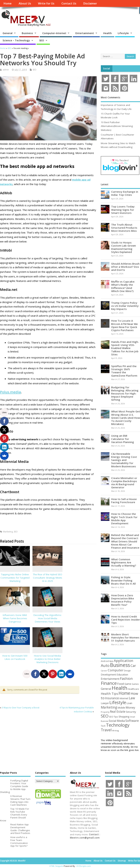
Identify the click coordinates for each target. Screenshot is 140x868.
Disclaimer (90, 3)
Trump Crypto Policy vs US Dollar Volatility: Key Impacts (125, 306)
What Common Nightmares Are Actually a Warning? (124, 562)
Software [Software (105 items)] (132, 721)
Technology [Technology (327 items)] (118, 725)
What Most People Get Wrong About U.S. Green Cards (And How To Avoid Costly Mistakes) (126, 418)
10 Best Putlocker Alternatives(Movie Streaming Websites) (117, 126)
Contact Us (69, 3)
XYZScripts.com (84, 866)
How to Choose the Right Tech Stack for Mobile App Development (124, 519)
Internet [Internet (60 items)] (124, 698)
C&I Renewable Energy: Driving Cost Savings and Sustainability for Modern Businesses (124, 460)
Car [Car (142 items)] (133, 666)
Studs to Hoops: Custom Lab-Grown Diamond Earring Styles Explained (124, 247)
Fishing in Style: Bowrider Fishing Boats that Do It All (123, 580)
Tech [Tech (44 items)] (103, 726)
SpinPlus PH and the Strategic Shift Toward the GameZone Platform (124, 371)
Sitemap (122, 861)
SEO (42, 40)
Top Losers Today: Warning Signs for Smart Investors (123, 210)
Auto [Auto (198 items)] (105, 665)
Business (27, 33)
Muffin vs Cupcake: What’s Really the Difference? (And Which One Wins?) (123, 286)
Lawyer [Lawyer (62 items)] (105, 703)
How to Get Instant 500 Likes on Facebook (15, 657)
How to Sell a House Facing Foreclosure (124, 501)
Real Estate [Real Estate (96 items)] (118, 712)
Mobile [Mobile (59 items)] (121, 708)
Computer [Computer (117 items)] (116, 670)
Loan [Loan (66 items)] (129, 703)
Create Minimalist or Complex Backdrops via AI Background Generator (124, 483)
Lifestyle (123, 33)
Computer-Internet (54, 33)
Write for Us (46, 3)
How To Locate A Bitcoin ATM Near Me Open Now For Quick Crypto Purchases (124, 325)
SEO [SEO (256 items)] (105, 716)
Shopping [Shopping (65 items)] (124, 716)
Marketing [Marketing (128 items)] (109, 707)
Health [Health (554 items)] (119, 688)
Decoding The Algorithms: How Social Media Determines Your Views (48, 618)
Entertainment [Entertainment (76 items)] (110, 679)
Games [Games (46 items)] (135, 684)
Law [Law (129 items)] (132, 698)
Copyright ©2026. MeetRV (13, 861)
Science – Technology (16, 40)
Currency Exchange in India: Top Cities (125, 193)
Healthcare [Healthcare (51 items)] (133, 689)
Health (107, 33)
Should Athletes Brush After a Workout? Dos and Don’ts (125, 267)
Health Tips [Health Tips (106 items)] (109, 694)
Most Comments (110, 97)
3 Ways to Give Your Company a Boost (21, 708)
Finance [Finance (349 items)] (109, 683)
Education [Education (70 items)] (122, 674)
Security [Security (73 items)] (131, 712)
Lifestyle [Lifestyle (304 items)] (118, 702)
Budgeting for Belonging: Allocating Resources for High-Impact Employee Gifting (125, 394)
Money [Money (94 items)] (130, 707)
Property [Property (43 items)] (105, 712)
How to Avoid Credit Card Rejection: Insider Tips (125, 620)
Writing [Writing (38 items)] (115, 731)
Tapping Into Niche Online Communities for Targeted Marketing (15, 578)
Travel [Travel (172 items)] (106, 730)
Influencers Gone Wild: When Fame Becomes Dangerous (15, 618)
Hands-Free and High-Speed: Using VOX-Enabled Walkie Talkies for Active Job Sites (125, 348)
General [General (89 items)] (106, 689)
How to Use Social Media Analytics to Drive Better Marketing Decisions (47, 659)
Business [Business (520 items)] (120, 665)
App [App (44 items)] (111, 661)
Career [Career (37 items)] (104, 671)
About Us (25, 3)
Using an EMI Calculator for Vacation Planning (123, 439)
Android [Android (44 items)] (105, 661)
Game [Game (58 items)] (128, 684)
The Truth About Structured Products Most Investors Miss (124, 228)
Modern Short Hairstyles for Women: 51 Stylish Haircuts (125, 637)
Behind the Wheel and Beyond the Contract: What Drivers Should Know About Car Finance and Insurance (125, 541)
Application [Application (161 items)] (124, 661)
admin (6, 70)
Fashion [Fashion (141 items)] (126, 679)
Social (107, 69)
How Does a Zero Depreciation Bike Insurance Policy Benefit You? (123, 600)
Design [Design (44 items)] (127, 671)
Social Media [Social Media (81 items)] (117, 721)
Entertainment (85, 33)
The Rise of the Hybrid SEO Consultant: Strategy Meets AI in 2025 (48, 578)
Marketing (8, 532)
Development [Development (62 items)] (108, 675)
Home (8, 3)
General (8, 33)
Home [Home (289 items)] (124, 693)
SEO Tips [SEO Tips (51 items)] (114, 717)
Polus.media (10, 392)
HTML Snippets (56, 866)
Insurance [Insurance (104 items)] (112, 698)
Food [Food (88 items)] (121, 684)
